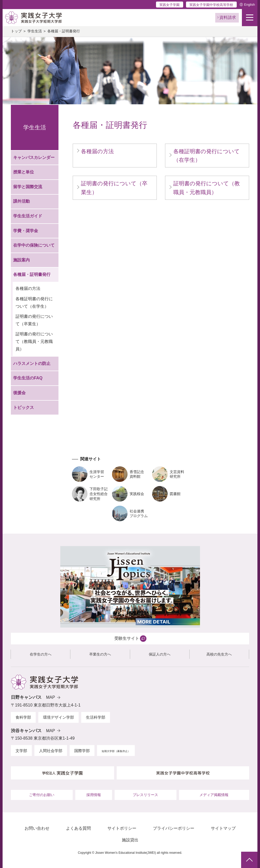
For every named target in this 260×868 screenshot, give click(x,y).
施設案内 (21, 260)
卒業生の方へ (100, 654)
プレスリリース (145, 795)
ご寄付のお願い (42, 795)
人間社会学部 (51, 751)
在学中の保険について (34, 245)
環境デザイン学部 (58, 717)
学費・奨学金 (26, 231)
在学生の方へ (41, 654)
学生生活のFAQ (28, 378)
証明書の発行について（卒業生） (34, 320)
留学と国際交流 (28, 187)
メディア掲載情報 (214, 795)
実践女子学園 (169, 5)
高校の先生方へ (219, 654)
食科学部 (23, 717)
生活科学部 (96, 717)
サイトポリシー (122, 828)
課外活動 (21, 201)
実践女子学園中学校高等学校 (211, 5)
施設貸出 (130, 840)
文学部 (21, 751)
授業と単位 (24, 172)
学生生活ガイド (28, 216)
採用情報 (94, 795)
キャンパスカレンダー (34, 157)
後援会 (19, 393)
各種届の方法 (28, 288)
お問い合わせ (37, 828)
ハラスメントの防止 (32, 363)
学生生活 (35, 31)
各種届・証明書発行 (32, 274)
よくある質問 (78, 828)
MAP (51, 697)
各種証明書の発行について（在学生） (34, 303)
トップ (16, 31)
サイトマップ (223, 828)
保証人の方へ (160, 654)
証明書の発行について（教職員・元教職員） (34, 341)
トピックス (24, 407)
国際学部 (82, 751)
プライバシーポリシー (174, 828)
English (249, 5)
